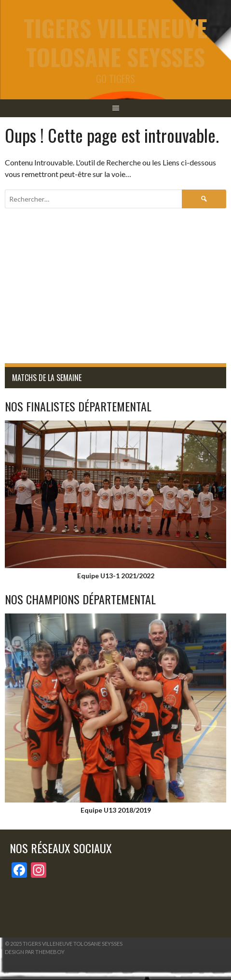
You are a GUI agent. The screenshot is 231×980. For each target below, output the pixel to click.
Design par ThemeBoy (35, 952)
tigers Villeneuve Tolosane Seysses (115, 42)
